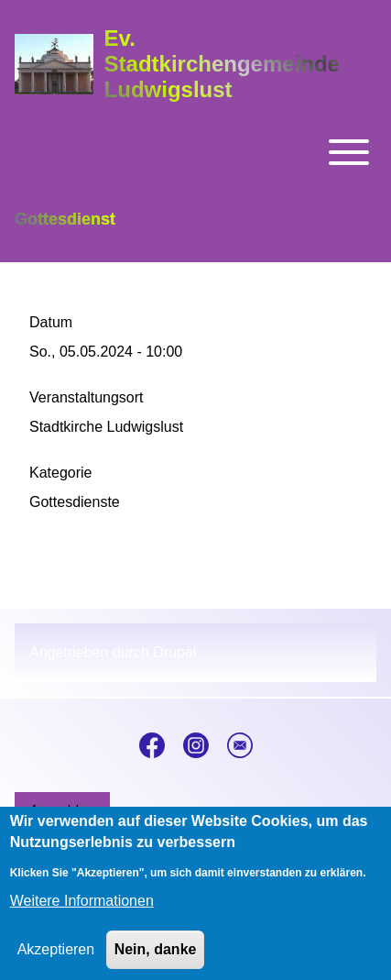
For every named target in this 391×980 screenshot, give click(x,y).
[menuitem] (62, 811)
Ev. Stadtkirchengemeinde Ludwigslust (222, 64)
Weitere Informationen (82, 914)
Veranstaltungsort (87, 397)
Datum (51, 322)
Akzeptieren (56, 963)
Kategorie (61, 473)
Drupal (174, 652)
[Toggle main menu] (195, 152)
